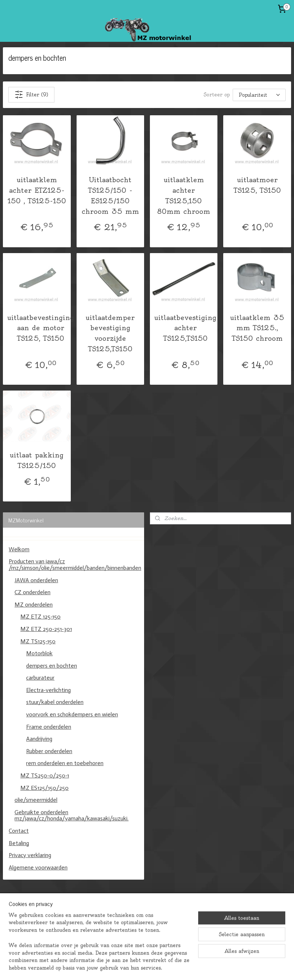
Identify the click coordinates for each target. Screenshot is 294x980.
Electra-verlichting (48, 690)
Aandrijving (39, 739)
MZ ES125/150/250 (44, 788)
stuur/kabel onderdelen (55, 702)
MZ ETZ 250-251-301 (46, 629)
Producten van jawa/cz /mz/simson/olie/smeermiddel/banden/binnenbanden (75, 565)
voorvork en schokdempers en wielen (72, 714)
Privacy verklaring (30, 855)
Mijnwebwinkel (239, 967)
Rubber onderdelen (49, 751)
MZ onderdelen (34, 605)
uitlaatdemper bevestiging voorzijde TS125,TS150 (110, 333)
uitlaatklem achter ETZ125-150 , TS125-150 (37, 190)
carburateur (40, 678)
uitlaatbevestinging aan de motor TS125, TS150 (41, 328)
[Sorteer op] (259, 95)
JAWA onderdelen (36, 580)
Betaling (19, 843)
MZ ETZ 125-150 (40, 617)
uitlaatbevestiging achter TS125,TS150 (185, 328)
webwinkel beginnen (170, 967)
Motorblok (39, 653)
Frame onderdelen (49, 727)
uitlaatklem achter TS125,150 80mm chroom (184, 195)
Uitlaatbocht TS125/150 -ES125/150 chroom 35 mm (110, 195)
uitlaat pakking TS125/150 (37, 460)
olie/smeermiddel (36, 800)
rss (140, 967)
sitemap (123, 967)
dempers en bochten (52, 666)
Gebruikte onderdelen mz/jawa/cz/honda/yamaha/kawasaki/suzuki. (72, 815)
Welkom (19, 549)
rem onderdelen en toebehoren (65, 763)
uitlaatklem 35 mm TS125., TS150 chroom (257, 328)
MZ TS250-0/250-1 (45, 775)
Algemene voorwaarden (38, 867)
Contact (19, 831)
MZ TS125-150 (38, 641)
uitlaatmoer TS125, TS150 (257, 185)
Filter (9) (31, 95)
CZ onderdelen (32, 592)
